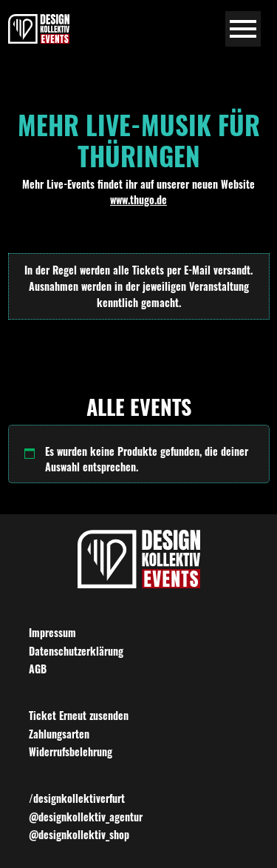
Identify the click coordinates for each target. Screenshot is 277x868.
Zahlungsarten (59, 734)
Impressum (52, 632)
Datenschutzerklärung (76, 651)
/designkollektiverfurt (77, 798)
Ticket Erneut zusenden (79, 715)
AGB (38, 669)
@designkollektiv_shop (79, 834)
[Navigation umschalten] (243, 29)
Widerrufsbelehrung (71, 751)
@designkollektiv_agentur (86, 817)
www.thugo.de (138, 199)
